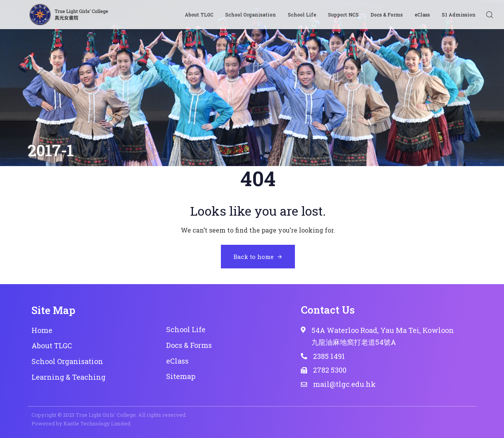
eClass (422, 15)
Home (42, 330)
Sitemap (181, 376)
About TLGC (199, 15)
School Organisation (251, 15)
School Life (302, 15)
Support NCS (343, 15)
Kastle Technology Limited (97, 423)
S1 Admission (459, 15)
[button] (489, 15)
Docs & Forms (387, 15)
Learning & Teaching (69, 377)
